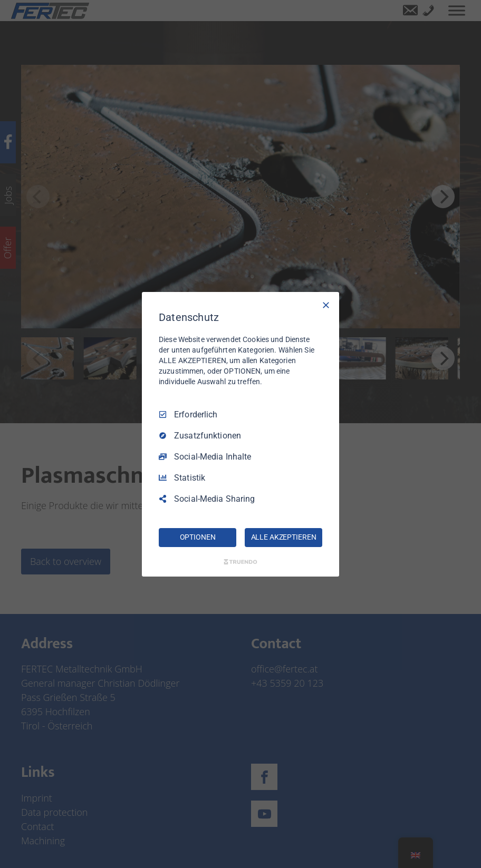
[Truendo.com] (240, 562)
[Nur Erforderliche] (326, 305)
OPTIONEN (198, 537)
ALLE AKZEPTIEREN (284, 537)
